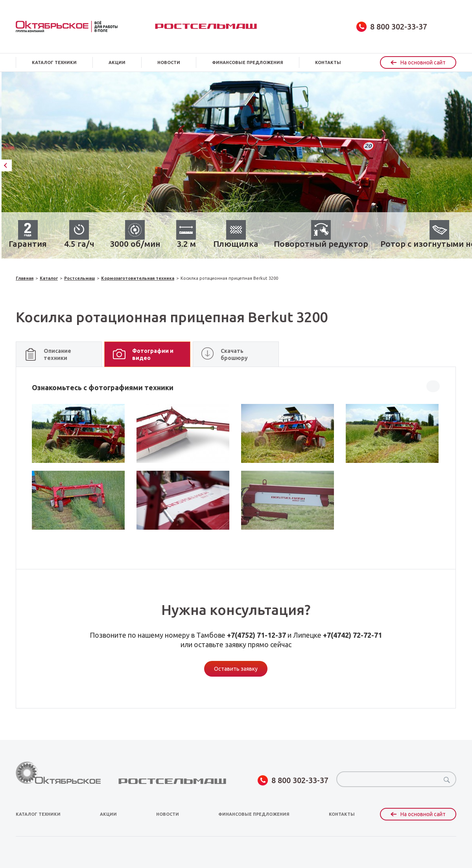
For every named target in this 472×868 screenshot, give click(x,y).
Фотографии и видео (153, 354)
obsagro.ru (67, 27)
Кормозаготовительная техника (138, 278)
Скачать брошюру (234, 354)
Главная (25, 278)
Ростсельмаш (206, 26)
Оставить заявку (236, 669)
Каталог (49, 278)
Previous (6, 165)
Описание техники (57, 354)
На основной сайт (418, 62)
